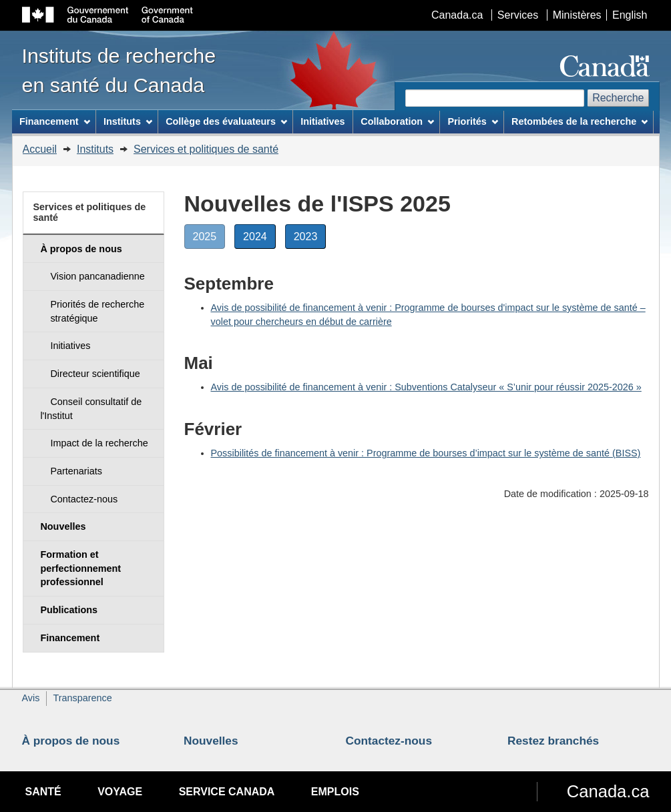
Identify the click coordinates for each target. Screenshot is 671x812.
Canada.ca (457, 15)
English (630, 15)
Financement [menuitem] (55, 121)
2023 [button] (310, 239)
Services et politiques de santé (206, 149)
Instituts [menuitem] (128, 121)
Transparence (82, 698)
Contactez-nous (389, 741)
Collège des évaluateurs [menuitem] (226, 121)
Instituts (95, 149)
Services (518, 15)
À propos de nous (71, 741)
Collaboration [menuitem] (397, 121)
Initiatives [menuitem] (322, 121)
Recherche (618, 98)
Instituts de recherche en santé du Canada (119, 70)
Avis (31, 698)
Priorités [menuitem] (472, 121)
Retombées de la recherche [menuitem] (580, 121)
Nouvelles (211, 741)
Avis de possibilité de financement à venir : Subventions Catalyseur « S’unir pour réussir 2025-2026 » (426, 387)
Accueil (40, 149)
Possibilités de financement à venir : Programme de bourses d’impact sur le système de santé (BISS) (426, 453)
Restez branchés (553, 741)
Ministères (577, 15)
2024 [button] (259, 239)
